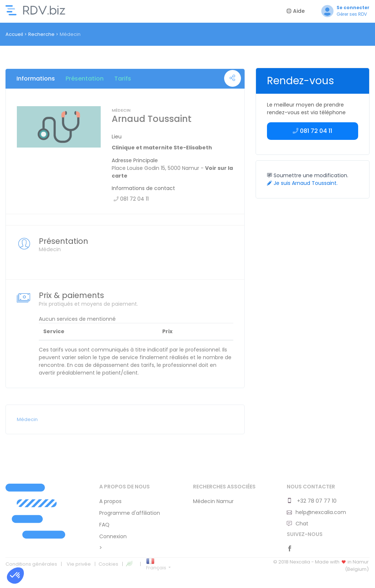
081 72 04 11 (312, 131)
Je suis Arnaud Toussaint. (302, 183)
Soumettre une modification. (308, 175)
